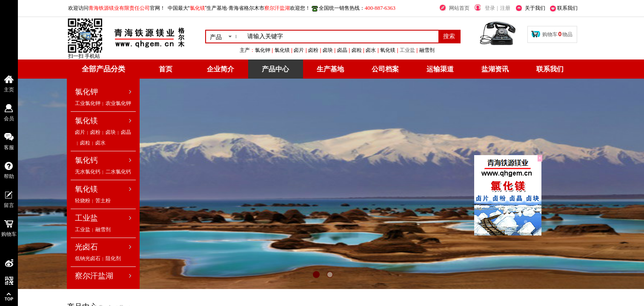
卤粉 (95, 132)
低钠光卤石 (88, 258)
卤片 (80, 132)
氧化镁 (86, 189)
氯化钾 (86, 92)
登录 (490, 8)
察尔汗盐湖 (94, 276)
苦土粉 (103, 201)
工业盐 (454, 50)
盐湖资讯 (495, 69)
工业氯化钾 (88, 103)
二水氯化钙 (118, 172)
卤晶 (126, 132)
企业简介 (220, 69)
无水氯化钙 (88, 172)
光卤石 (86, 247)
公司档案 (385, 69)
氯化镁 (86, 121)
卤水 (100, 143)
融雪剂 (103, 229)
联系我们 (550, 69)
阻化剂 (113, 258)
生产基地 (330, 69)
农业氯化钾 (118, 103)
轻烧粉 (83, 201)
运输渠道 (440, 69)
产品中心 (275, 69)
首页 (166, 69)
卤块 (111, 132)
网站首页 (459, 8)
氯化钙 (86, 160)
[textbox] (341, 37)
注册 (505, 8)
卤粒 (85, 143)
